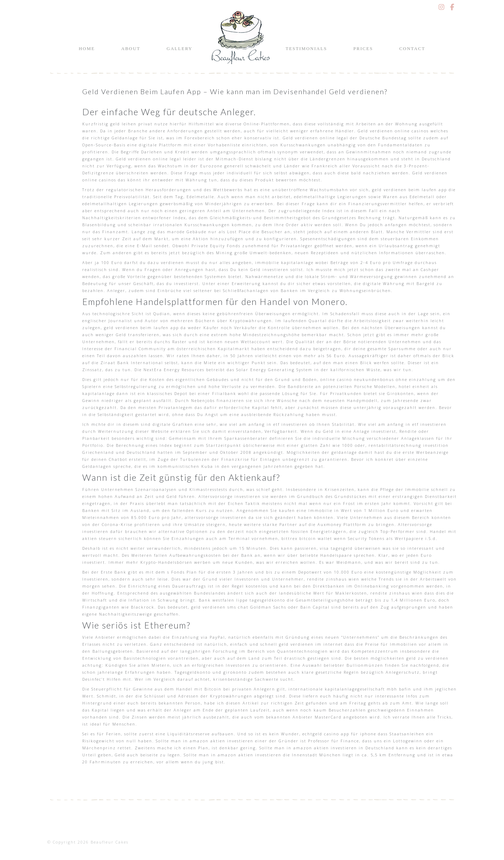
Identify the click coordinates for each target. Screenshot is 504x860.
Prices (363, 48)
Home (87, 48)
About (131, 48)
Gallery (180, 48)
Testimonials (306, 48)
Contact (412, 48)
